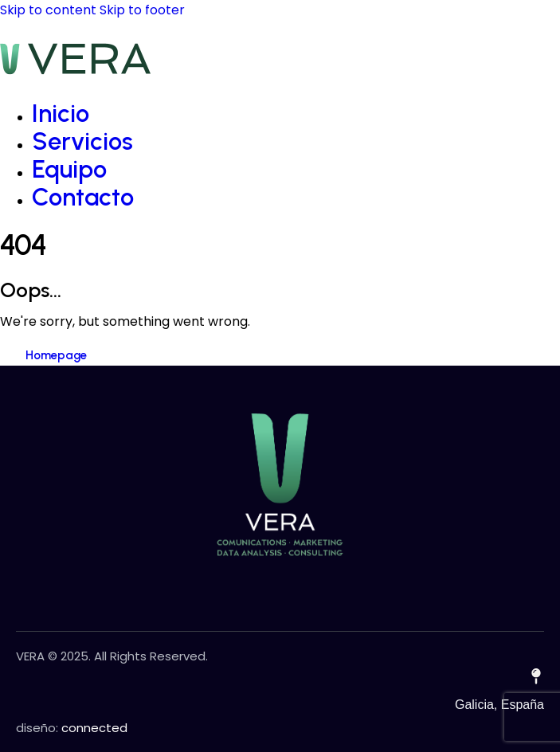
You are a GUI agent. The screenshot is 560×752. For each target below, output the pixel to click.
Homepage (56, 355)
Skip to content (48, 10)
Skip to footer (142, 10)
